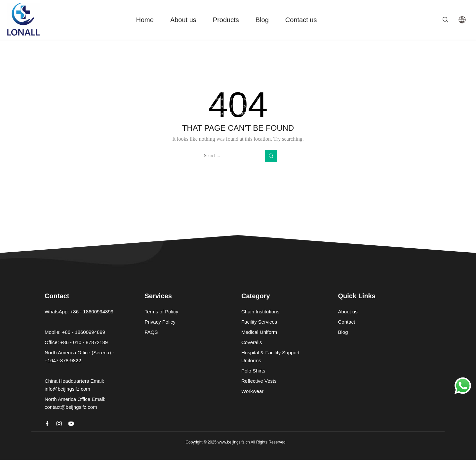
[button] (445, 19)
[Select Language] (462, 20)
